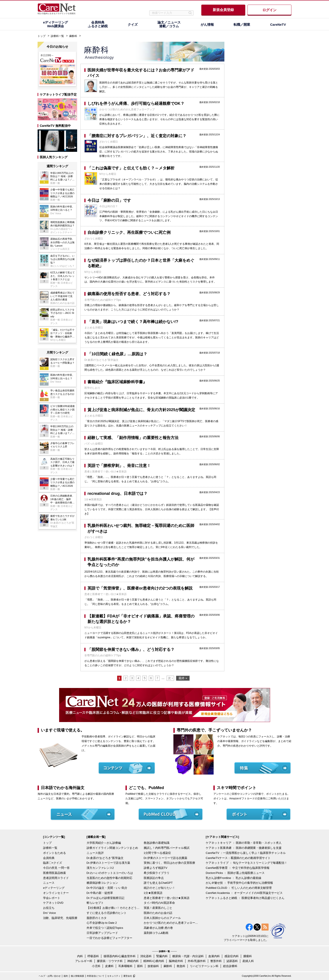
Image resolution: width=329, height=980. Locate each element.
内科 (80, 956)
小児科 (96, 966)
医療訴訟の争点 (154, 878)
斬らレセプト (95, 903)
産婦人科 (248, 961)
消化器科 (146, 956)
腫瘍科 (248, 956)
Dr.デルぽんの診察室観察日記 (106, 898)
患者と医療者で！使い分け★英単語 (167, 898)
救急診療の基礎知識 (157, 843)
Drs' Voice (49, 913)
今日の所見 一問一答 (56, 868)
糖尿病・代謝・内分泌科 (188, 956)
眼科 (140, 966)
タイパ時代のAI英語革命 (159, 903)
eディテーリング (54, 888)
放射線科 (153, 966)
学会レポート (52, 898)
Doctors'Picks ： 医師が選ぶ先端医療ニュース (235, 873)
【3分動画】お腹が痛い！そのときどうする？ (114, 908)
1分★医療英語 (153, 893)
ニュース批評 (95, 853)
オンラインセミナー (56, 893)
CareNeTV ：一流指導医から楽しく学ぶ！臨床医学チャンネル (246, 853)
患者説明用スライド (56, 878)
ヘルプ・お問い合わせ (50, 976)
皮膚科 (109, 966)
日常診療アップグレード (102, 933)
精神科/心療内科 (154, 961)
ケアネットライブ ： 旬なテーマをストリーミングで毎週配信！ (246, 863)
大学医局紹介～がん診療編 (104, 843)
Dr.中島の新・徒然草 (100, 893)
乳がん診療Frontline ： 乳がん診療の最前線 (234, 878)
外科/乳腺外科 (197, 961)
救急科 (181, 966)
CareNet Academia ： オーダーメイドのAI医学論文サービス (244, 893)
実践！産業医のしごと (158, 908)
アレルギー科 (84, 961)
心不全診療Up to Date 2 (102, 923)
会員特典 (49, 858)
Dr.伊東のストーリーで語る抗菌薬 (166, 858)
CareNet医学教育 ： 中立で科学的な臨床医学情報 (238, 868)
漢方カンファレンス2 (100, 868)
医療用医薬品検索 (55, 873)
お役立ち (49, 908)
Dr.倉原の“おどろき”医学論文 (105, 858)
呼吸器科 (93, 956)
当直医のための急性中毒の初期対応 (109, 878)
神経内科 (133, 961)
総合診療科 (230, 966)
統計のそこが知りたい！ (159, 888)
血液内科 (214, 956)
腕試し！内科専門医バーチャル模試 (167, 848)
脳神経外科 (176, 961)
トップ (42, 36)
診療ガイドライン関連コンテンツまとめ (112, 848)
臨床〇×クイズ (53, 863)
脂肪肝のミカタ (97, 918)
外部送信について (96, 976)
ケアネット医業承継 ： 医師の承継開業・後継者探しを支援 (244, 848)
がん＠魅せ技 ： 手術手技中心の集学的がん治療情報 (239, 883)
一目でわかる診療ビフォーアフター (109, 938)
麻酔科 (73, 36)
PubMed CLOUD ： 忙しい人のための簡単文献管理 (239, 888)
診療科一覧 (57, 36)
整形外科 (216, 961)
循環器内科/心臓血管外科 (120, 956)
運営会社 (128, 976)
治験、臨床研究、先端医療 (60, 918)
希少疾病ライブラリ (157, 873)
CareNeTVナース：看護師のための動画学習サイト (238, 858)
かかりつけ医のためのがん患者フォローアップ (171, 923)
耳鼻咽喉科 (125, 966)
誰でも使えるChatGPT (158, 883)
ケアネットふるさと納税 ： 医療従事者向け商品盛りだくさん (245, 898)
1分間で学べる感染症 (157, 853)
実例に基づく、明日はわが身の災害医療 (169, 863)
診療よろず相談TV (156, 868)
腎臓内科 (162, 956)
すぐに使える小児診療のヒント (107, 913)
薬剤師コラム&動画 (156, 933)
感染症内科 (232, 956)
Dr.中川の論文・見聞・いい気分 (107, 888)
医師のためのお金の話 (158, 913)
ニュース (49, 883)
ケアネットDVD (53, 903)
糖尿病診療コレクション (102, 883)
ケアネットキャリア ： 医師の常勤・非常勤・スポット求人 (244, 843)
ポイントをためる (55, 853)
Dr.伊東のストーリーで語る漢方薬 (108, 863)
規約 (66, 976)
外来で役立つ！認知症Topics (105, 928)
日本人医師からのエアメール (162, 918)
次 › (170, 678)
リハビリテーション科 (204, 966)
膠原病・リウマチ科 (110, 961)
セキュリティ (114, 976)
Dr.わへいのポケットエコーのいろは (110, 873)
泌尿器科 (232, 961)
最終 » (183, 678)
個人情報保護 (77, 976)
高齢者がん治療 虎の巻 (158, 928)
